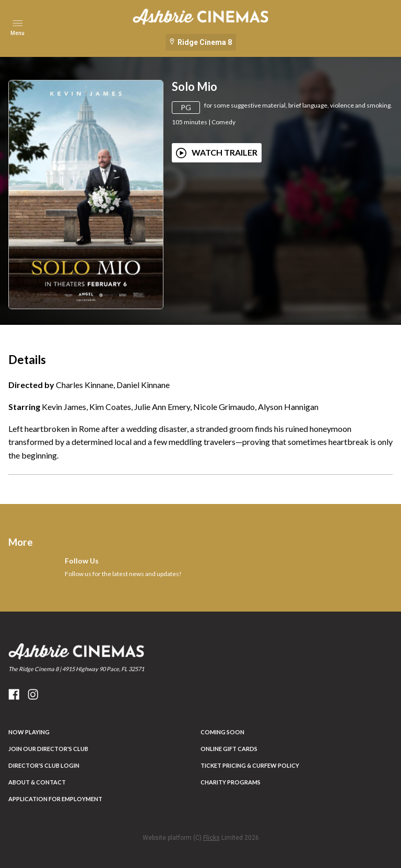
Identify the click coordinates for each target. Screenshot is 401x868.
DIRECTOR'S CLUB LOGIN (44, 765)
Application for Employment (55, 799)
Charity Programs (231, 782)
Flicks (211, 838)
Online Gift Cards (229, 749)
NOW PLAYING (29, 732)
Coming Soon (222, 732)
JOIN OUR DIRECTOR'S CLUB (48, 749)
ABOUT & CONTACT (37, 782)
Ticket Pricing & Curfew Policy (250, 765)
